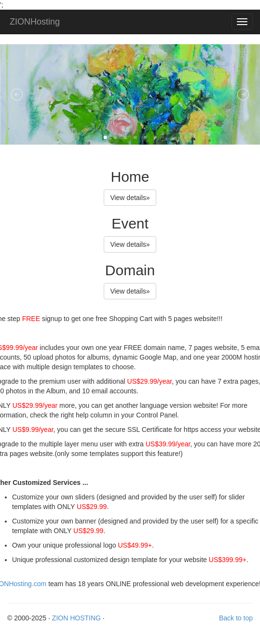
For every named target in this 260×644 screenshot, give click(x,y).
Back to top (236, 618)
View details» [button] (130, 198)
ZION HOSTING (76, 618)
